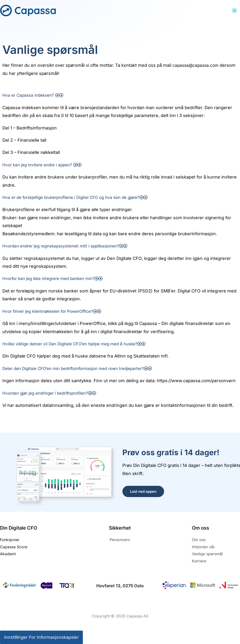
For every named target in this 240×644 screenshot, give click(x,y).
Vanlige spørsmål (207, 554)
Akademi (8, 554)
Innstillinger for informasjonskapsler (41, 637)
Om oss (199, 540)
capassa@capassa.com (197, 65)
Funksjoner (10, 540)
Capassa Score (14, 547)
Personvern (120, 540)
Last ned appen (143, 491)
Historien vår (203, 547)
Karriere (199, 561)
